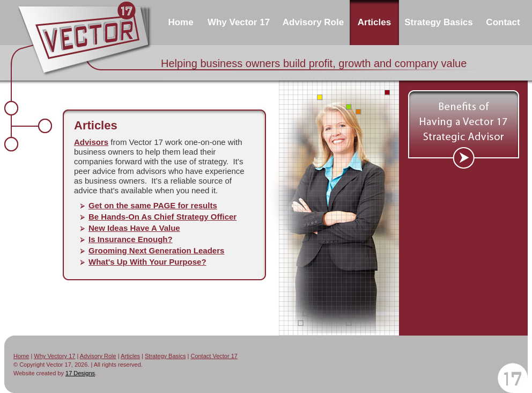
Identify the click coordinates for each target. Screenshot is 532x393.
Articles (130, 356)
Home (180, 22)
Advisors (91, 142)
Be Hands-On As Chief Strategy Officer (162, 217)
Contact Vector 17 (214, 356)
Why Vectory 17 (54, 356)
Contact (503, 22)
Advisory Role (313, 22)
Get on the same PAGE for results (153, 205)
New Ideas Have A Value (134, 228)
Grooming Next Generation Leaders (156, 250)
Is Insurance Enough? (131, 239)
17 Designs (80, 373)
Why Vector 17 (239, 22)
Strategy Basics (165, 356)
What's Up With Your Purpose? (147, 262)
